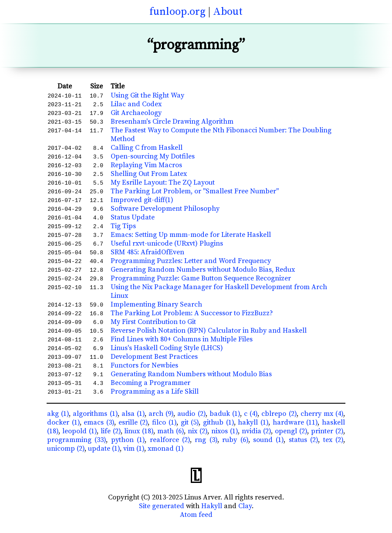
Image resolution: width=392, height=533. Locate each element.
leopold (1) (79, 431)
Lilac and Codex (136, 104)
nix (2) (198, 431)
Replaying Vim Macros (146, 165)
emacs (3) (99, 422)
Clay (245, 506)
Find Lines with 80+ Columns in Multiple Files (182, 339)
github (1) (218, 422)
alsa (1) (133, 414)
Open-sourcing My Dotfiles (153, 156)
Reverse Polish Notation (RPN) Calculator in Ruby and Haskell (209, 331)
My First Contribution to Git (153, 322)
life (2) (111, 431)
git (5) (190, 422)
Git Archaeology (136, 113)
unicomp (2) (66, 449)
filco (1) (164, 422)
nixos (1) (225, 431)
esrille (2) (133, 422)
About (228, 12)
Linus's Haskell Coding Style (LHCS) (167, 348)
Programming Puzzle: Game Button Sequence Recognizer (201, 278)
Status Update (133, 217)
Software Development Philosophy (165, 209)
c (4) (251, 414)
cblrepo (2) (279, 414)
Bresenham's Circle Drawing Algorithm (172, 121)
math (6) (171, 431)
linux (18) (139, 431)
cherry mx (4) (322, 414)
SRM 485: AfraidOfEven (147, 252)
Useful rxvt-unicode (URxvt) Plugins (167, 243)
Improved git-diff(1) (142, 200)
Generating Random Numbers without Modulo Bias (191, 374)
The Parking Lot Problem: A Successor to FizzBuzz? (192, 313)
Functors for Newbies (144, 365)
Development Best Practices (154, 357)
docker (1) (63, 422)
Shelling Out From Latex (149, 174)
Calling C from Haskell (147, 148)
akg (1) (58, 414)
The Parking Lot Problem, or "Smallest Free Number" (195, 191)
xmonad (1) (166, 449)
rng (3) (206, 440)
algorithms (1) (95, 414)
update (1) (104, 449)
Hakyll (212, 506)
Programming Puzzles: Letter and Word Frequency (191, 261)
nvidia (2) (257, 431)
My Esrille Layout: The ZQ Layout (163, 182)
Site (145, 506)
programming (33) (76, 440)
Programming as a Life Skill (155, 391)
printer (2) (327, 431)
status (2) (303, 440)
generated (168, 506)
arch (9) (161, 414)
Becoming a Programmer (150, 383)
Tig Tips (123, 226)
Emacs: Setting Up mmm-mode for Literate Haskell (191, 235)
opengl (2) (291, 431)
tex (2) (333, 440)
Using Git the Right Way (147, 95)
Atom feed (196, 515)
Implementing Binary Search (156, 304)
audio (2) (191, 414)
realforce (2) (170, 440)
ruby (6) (235, 440)
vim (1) (134, 449)
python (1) (128, 440)
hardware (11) (295, 422)
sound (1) (268, 440)
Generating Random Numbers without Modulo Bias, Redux (203, 270)
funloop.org (177, 12)
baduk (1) (225, 414)
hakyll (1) (253, 422)
